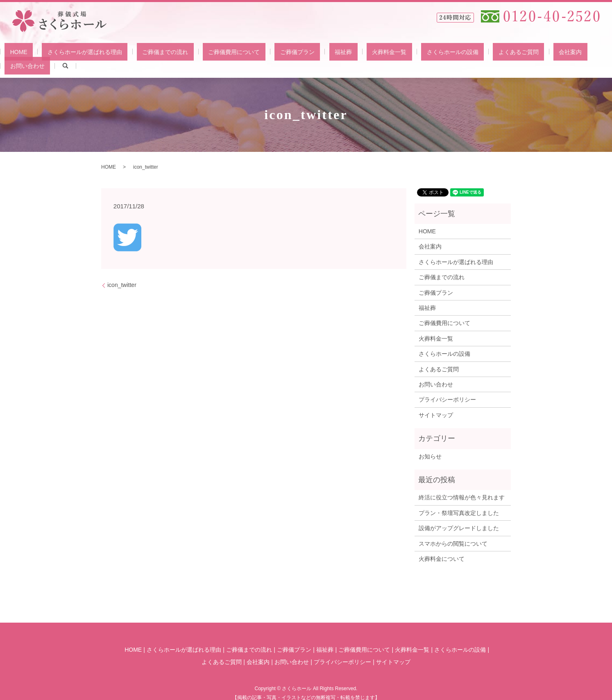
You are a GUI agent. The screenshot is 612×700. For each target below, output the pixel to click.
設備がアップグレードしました (459, 515)
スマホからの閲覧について (453, 531)
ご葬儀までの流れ (170, 53)
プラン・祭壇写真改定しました (459, 500)
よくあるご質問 (458, 53)
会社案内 (498, 53)
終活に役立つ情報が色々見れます (462, 485)
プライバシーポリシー (447, 387)
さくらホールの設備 (403, 53)
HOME (46, 53)
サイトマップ (436, 402)
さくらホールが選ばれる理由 (101, 53)
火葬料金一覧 (350, 53)
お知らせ (430, 444)
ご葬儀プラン (280, 53)
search (569, 53)
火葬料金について (442, 546)
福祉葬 (315, 53)
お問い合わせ (536, 53)
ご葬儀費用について (228, 53)
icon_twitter (122, 272)
